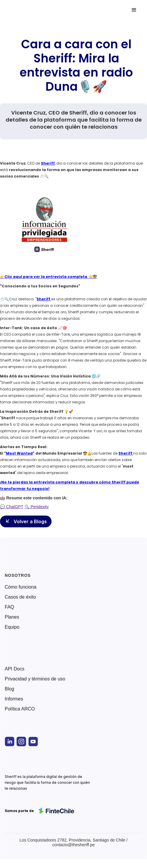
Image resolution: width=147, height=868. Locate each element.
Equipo (12, 627)
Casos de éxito (20, 597)
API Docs (15, 669)
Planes (12, 617)
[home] (31, 10)
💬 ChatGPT (12, 507)
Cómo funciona (21, 587)
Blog (9, 689)
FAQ (9, 607)
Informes (14, 699)
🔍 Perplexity (37, 507)
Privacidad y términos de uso (35, 679)
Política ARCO (20, 709)
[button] (134, 10)
